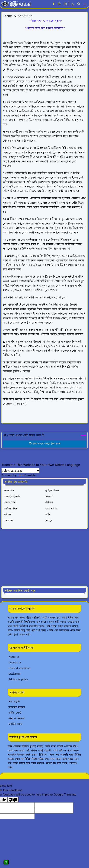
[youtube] (65, 4)
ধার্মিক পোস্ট (15, 713)
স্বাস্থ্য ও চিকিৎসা (17, 719)
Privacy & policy (18, 679)
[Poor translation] (13, 800)
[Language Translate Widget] (20, 471)
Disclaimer (15, 674)
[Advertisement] (44, 558)
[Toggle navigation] (85, 4)
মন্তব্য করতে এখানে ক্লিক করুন (45, 444)
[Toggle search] (79, 4)
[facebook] (54, 4)
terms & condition (20, 668)
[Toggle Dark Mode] (73, 4)
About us (14, 657)
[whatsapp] (59, 4)
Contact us (15, 663)
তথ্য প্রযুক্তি (14, 702)
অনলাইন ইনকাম (17, 707)
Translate (27, 475)
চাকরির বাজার (16, 724)
